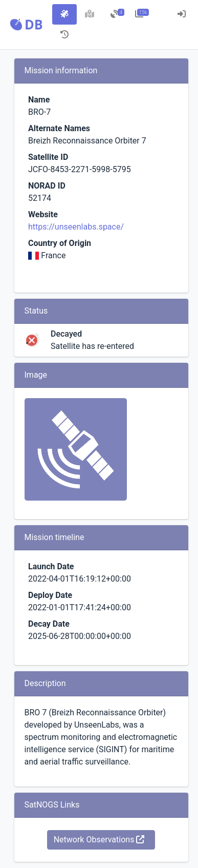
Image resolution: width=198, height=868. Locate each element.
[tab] (64, 14)
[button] (26, 25)
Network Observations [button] (99, 840)
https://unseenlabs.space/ (76, 227)
